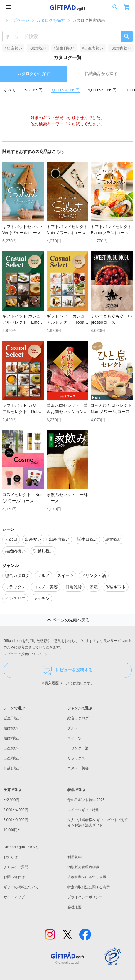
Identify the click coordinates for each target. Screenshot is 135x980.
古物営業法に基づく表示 (87, 877)
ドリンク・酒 (78, 748)
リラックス (76, 758)
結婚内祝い (12, 738)
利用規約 (75, 857)
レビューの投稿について (26, 654)
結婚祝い (11, 728)
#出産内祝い (92, 48)
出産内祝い (12, 758)
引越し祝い (12, 768)
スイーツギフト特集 (83, 810)
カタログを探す (51, 20)
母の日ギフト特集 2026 (86, 800)
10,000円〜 (12, 830)
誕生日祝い (12, 718)
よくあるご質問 (16, 867)
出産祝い (11, 748)
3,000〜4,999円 (65, 90)
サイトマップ (14, 897)
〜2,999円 (33, 90)
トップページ (17, 20)
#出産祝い (13, 48)
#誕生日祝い (64, 48)
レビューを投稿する (68, 670)
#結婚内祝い (121, 48)
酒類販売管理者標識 (83, 867)
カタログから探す (34, 74)
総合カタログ (78, 718)
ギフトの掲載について (21, 887)
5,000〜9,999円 (102, 90)
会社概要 (75, 907)
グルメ (73, 728)
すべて (10, 90)
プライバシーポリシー (85, 897)
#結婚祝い (38, 48)
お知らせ (11, 857)
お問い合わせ (14, 877)
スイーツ (75, 738)
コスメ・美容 (78, 768)
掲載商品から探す (101, 74)
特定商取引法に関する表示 (89, 887)
